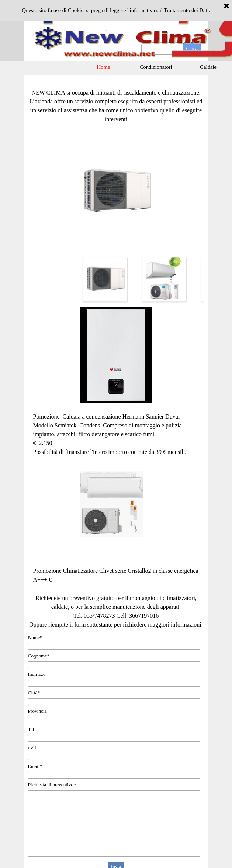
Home (104, 67)
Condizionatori (156, 67)
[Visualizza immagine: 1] (105, 279)
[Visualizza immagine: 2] (164, 279)
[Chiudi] (226, 6)
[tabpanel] (116, 102)
